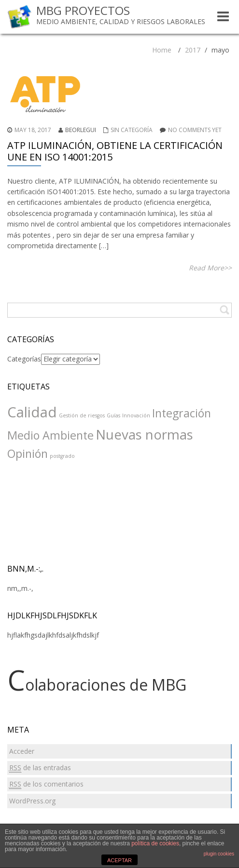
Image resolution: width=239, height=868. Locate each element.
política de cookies (155, 843)
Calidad (32, 412)
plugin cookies (219, 854)
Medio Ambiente (50, 435)
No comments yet (195, 130)
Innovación (136, 415)
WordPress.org (32, 801)
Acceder (22, 751)
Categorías (24, 359)
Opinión (28, 454)
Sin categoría (132, 130)
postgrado (62, 456)
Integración (182, 413)
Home (162, 50)
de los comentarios (46, 784)
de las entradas (40, 768)
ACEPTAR (119, 860)
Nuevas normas (144, 434)
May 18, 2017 (33, 130)
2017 (193, 50)
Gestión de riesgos (82, 415)
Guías (113, 415)
